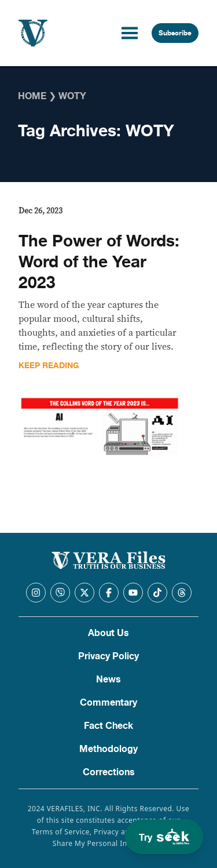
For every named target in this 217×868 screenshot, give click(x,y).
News (108, 680)
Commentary (108, 703)
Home (32, 96)
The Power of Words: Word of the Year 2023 (99, 262)
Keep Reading (49, 366)
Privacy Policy (108, 656)
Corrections (109, 772)
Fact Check (108, 726)
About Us (108, 633)
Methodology (108, 749)
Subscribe (175, 33)
